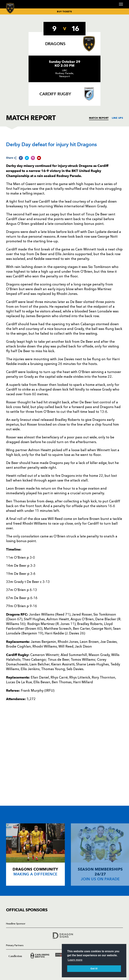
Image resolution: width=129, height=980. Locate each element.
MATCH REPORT (99, 118)
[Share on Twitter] (27, 158)
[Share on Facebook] (21, 158)
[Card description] (35, 855)
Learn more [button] (75, 960)
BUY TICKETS (64, 11)
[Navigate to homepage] (10, 8)
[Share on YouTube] (39, 158)
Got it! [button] (94, 969)
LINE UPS (117, 118)
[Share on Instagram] (33, 158)
